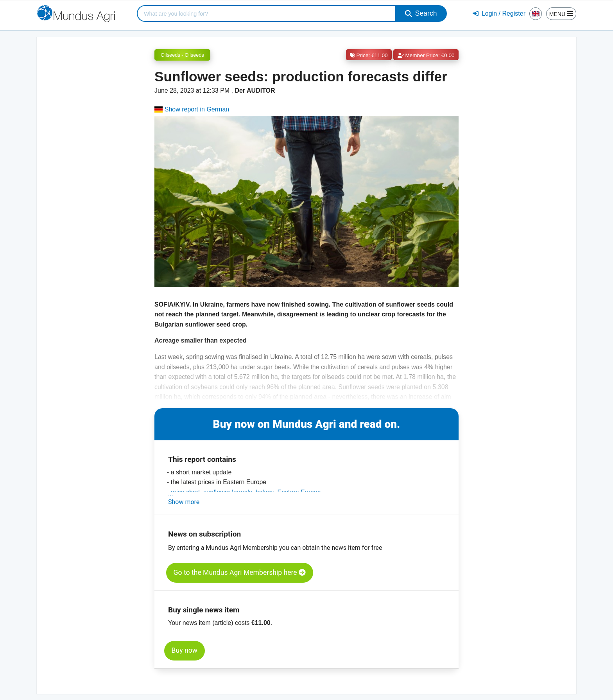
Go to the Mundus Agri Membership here (240, 573)
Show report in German (192, 109)
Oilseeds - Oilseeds (182, 55)
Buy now (185, 650)
